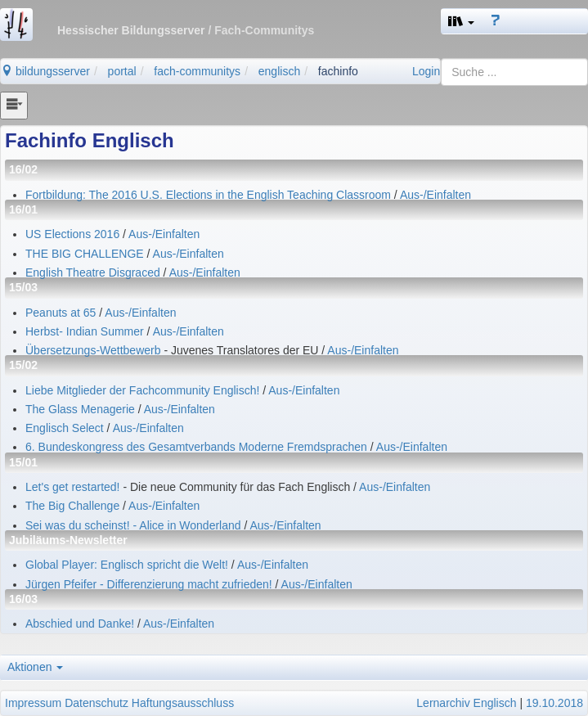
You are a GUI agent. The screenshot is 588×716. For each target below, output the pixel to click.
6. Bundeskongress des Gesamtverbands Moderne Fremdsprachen (198, 447)
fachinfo (338, 71)
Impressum (33, 703)
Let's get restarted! (74, 487)
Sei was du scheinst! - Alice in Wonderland (133, 525)
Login (426, 71)
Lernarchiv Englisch (466, 703)
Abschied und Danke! (80, 624)
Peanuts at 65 (61, 313)
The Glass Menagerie (80, 409)
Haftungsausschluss (183, 703)
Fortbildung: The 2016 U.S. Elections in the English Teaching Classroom (208, 195)
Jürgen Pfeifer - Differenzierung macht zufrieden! (149, 584)
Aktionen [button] (35, 667)
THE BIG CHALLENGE (85, 254)
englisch (279, 71)
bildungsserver (45, 71)
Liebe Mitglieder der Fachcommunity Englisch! (142, 390)
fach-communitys (197, 71)
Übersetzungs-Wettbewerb (94, 350)
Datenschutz (97, 703)
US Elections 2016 (72, 234)
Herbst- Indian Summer (85, 331)
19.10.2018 (554, 703)
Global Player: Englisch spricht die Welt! (127, 565)
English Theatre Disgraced (93, 272)
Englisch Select (65, 428)
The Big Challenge (72, 506)
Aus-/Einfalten (435, 195)
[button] (461, 21)
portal (122, 71)
